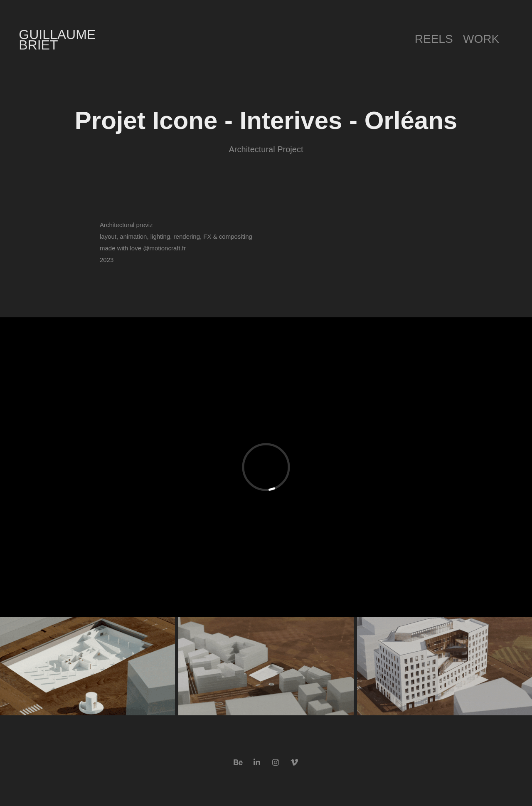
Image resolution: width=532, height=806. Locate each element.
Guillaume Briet (59, 40)
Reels (434, 39)
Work (481, 39)
